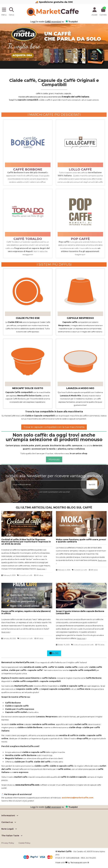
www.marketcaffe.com (27, 785)
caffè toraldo (28, 239)
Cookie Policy (24, 843)
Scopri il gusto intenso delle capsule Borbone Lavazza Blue (80, 612)
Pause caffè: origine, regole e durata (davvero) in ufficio (26, 612)
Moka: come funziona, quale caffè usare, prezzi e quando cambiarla (81, 541)
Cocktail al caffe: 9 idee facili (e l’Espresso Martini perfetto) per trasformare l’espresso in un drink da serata (26, 542)
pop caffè (80, 239)
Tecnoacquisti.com (79, 862)
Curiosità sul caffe (26, 575)
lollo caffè (80, 169)
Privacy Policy (8, 843)
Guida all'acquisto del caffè (83, 645)
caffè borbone (28, 169)
